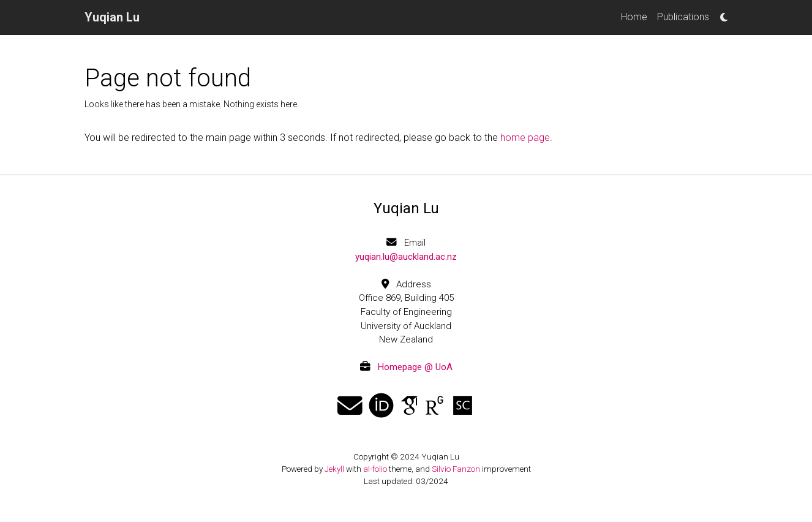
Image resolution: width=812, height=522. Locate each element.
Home (634, 17)
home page (525, 138)
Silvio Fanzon (456, 469)
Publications (683, 17)
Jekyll (334, 469)
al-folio (375, 469)
